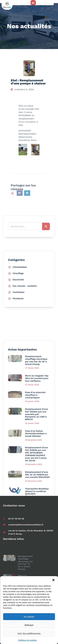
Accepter (29, 617)
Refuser (29, 625)
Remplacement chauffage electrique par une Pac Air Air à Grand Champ (36, 443)
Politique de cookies (27, 640)
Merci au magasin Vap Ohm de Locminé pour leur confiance (37, 461)
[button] (53, 580)
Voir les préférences (29, 634)
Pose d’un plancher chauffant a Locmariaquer (35, 477)
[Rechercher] (46, 236)
